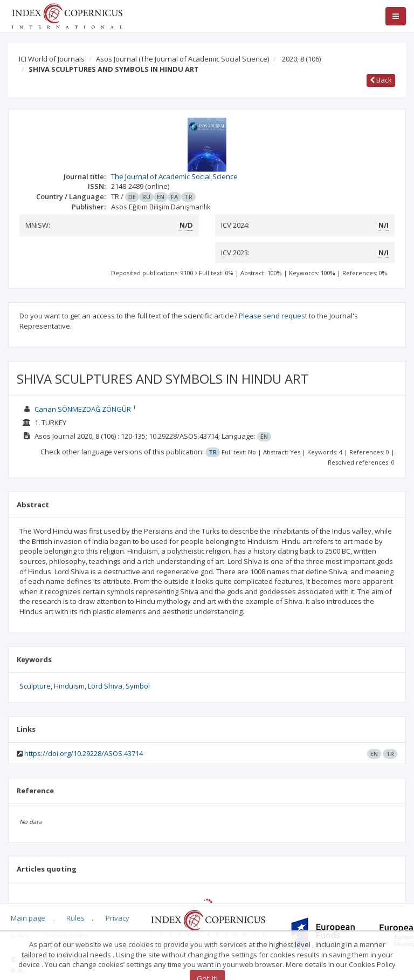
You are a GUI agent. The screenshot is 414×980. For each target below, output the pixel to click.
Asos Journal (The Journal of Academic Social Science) (182, 59)
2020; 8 (301, 59)
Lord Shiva (105, 686)
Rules (75, 918)
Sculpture (35, 686)
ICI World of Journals (52, 59)
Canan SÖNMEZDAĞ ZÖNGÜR (83, 409)
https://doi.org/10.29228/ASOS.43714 (84, 753)
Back (381, 80)
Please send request (273, 316)
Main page (28, 918)
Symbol (138, 686)
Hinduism (69, 686)
